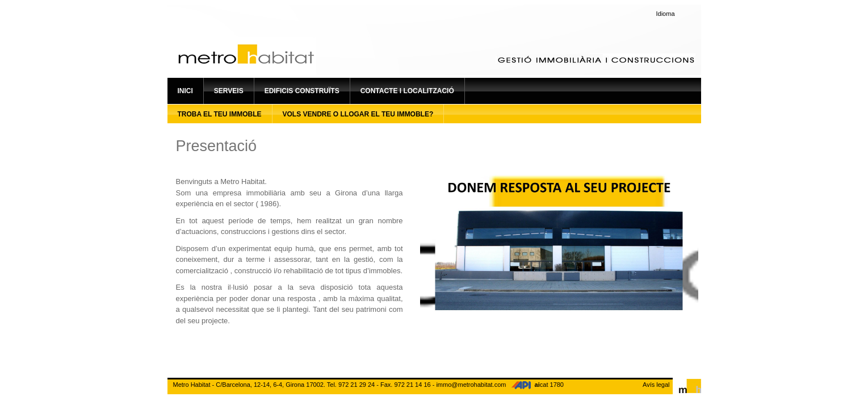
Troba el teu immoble (220, 114)
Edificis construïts (302, 91)
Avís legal (656, 385)
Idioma (666, 14)
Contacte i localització (407, 91)
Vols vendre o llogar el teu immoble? (358, 114)
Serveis (229, 91)
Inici (185, 91)
